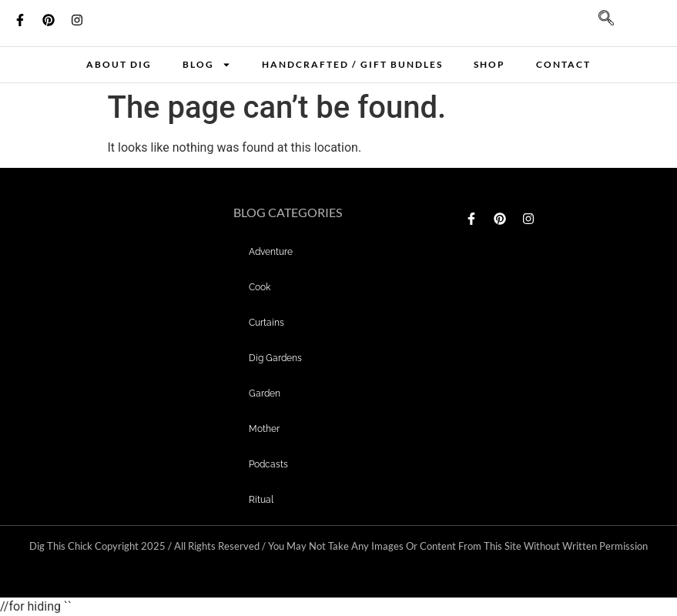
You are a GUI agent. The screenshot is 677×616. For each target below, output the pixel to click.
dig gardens (275, 358)
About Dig (119, 64)
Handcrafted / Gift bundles (352, 64)
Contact (563, 64)
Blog (207, 65)
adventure (271, 252)
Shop (489, 64)
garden (265, 393)
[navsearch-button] (598, 23)
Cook (260, 287)
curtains (266, 323)
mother (264, 429)
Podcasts (268, 464)
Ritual (261, 500)
